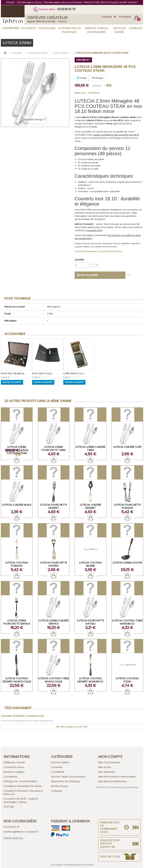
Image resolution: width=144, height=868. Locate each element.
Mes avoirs (105, 767)
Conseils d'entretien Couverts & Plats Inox (23, 792)
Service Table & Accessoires (96, 30)
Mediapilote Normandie (80, 865)
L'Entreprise (11, 28)
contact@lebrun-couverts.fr (21, 832)
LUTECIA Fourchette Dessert (54, 506)
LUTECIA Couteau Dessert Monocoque (17, 680)
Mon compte (110, 757)
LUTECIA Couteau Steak (127, 680)
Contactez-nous (14, 767)
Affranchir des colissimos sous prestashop (117, 787)
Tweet (82, 78)
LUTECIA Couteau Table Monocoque (54, 680)
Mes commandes (109, 762)
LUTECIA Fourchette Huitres (54, 564)
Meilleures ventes (14, 762)
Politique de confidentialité (20, 781)
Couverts (29, 28)
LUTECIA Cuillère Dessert (90, 506)
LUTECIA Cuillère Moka (17, 505)
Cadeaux (136, 28)
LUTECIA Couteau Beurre (90, 564)
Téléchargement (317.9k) (72, 727)
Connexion (125, 17)
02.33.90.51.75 (66, 9)
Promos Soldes (60, 762)
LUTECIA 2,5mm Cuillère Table (90, 448)
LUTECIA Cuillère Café (127, 447)
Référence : (81, 93)
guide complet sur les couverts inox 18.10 (116, 135)
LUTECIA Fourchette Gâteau (90, 622)
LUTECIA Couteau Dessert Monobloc (90, 680)
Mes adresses (107, 772)
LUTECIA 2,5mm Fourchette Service (17, 622)
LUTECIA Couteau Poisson (17, 564)
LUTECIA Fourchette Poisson (127, 506)
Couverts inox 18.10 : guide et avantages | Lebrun (21, 800)
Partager (98, 78)
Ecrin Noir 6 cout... (43, 373)
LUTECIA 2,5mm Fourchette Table (54, 448)
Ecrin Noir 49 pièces (13, 373)
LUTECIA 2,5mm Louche (127, 563)
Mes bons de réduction (113, 781)
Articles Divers (119, 30)
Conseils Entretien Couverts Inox (23, 716)
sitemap (9, 807)
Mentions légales (14, 772)
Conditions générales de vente (23, 786)
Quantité (79, 260)
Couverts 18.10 (94, 230)
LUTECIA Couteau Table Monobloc (127, 622)
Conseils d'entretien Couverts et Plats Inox (98, 251)
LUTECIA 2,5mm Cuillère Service (54, 622)
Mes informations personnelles (117, 777)
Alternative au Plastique (69, 30)
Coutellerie (47, 28)
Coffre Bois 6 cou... (74, 373)
